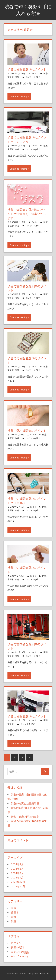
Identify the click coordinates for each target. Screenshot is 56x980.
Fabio (34, 73)
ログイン (16, 942)
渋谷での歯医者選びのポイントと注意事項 (27, 500)
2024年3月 (17, 868)
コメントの (20, 951)
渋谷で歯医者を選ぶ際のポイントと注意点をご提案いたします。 (27, 214)
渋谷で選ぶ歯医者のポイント (27, 430)
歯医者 (11, 77)
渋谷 (17, 77)
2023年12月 (18, 881)
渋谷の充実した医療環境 (25, 802)
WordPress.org (20, 955)
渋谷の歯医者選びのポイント (27, 69)
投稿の (17, 946)
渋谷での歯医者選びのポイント (27, 360)
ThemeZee (44, 972)
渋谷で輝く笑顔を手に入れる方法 (28, 10)
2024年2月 (17, 872)
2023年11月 (18, 885)
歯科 (14, 916)
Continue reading (19, 96)
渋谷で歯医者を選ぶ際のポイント (27, 288)
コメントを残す (33, 77)
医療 (46, 73)
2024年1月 (17, 877)
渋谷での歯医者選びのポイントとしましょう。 (27, 139)
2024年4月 (17, 863)
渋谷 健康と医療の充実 (25, 816)
